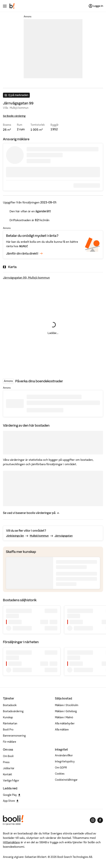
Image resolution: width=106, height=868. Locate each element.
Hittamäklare (11, 842)
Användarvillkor (64, 755)
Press (6, 762)
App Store (11, 801)
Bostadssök (10, 705)
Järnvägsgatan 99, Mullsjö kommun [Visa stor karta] (26, 277)
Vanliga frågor (11, 780)
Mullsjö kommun (39, 536)
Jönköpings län (15, 536)
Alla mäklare (62, 730)
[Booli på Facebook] (100, 820)
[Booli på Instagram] (93, 820)
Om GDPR (61, 768)
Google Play (12, 795)
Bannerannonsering (14, 736)
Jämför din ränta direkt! (24, 253)
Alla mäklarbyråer (65, 723)
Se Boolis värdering (14, 116)
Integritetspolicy (65, 761)
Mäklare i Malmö (64, 717)
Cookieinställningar (66, 780)
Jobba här (9, 768)
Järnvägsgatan (64, 536)
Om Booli (8, 756)
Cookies (60, 774)
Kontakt (8, 774)
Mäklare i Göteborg (66, 711)
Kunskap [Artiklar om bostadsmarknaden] (8, 717)
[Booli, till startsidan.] (12, 6)
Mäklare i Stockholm (67, 705)
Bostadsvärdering (13, 711)
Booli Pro (8, 730)
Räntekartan (10, 723)
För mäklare (10, 742)
